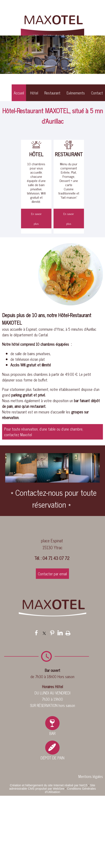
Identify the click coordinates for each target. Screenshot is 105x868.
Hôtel (34, 93)
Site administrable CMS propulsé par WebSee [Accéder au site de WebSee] (52, 787)
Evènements (76, 93)
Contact (97, 93)
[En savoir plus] (36, 219)
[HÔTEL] (36, 145)
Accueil (19, 93)
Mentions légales (91, 776)
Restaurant (52, 93)
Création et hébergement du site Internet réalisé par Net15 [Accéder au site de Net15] (49, 785)
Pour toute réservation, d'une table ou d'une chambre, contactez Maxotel (44, 432)
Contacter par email (52, 574)
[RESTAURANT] (69, 145)
